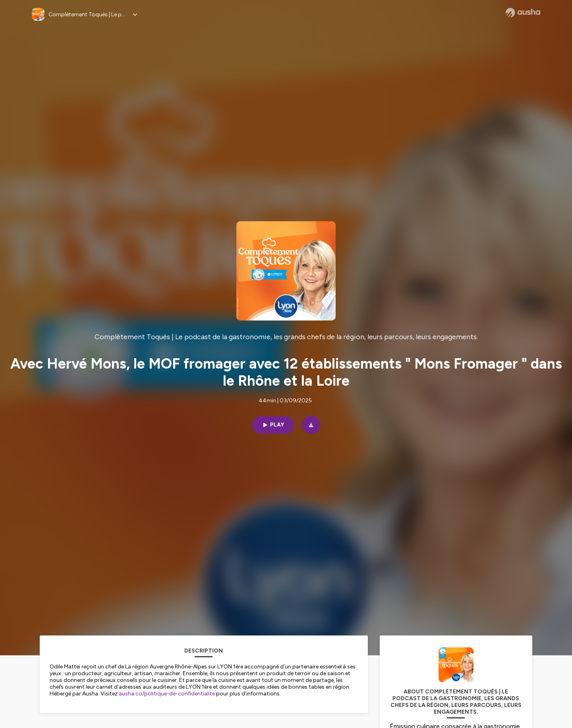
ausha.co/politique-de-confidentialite (167, 694)
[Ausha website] (523, 13)
